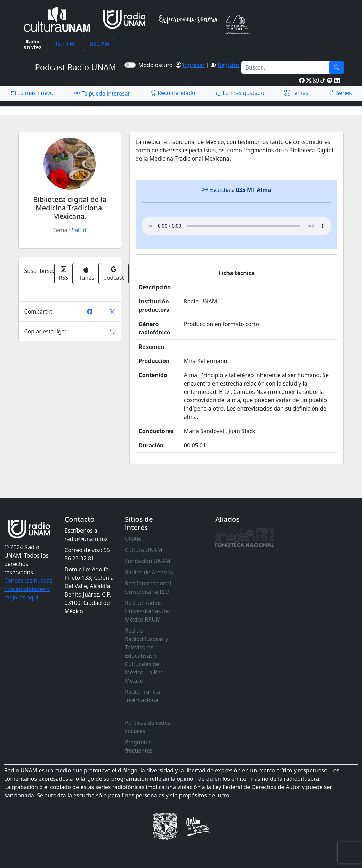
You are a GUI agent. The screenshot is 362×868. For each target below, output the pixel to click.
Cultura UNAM (144, 550)
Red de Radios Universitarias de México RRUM (147, 611)
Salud (79, 230)
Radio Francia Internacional (142, 696)
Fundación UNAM (148, 561)
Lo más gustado (240, 93)
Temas (296, 93)
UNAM (133, 539)
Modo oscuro (157, 65)
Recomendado (173, 93)
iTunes (86, 274)
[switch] (130, 65)
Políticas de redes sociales (148, 727)
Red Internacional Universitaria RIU (148, 587)
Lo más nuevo (32, 93)
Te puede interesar (102, 93)
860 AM (99, 44)
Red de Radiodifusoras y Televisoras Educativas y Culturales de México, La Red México (147, 656)
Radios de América (149, 572)
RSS (64, 274)
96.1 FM (63, 44)
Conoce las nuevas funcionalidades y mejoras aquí (28, 589)
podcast (114, 274)
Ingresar (194, 65)
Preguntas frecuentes (139, 746)
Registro (228, 65)
